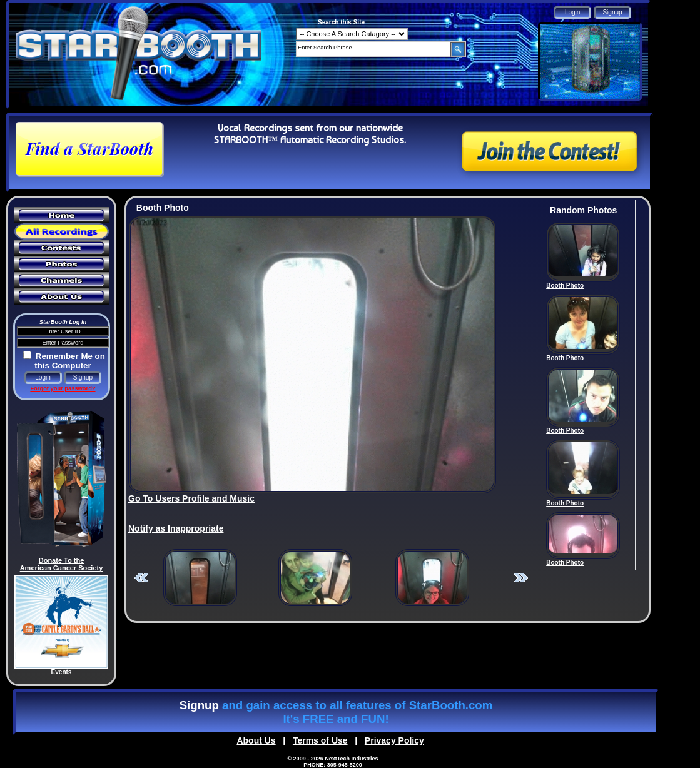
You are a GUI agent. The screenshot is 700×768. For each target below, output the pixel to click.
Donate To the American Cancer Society (62, 564)
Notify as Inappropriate (176, 528)
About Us (256, 740)
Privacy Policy (394, 740)
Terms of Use (320, 740)
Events (62, 672)
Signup (199, 705)
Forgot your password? (63, 388)
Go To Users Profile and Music (191, 498)
